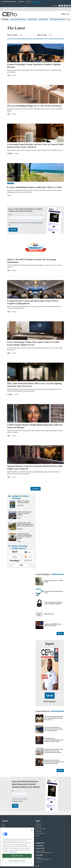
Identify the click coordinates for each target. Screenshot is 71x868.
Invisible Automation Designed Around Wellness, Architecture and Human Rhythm (25, 536)
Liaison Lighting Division (18, 19)
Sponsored (4, 816)
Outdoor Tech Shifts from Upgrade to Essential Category (24, 514)
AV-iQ (29, 2)
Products (10, 154)
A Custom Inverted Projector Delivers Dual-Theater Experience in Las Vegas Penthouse (54, 710)
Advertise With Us (6, 827)
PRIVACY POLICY (44, 862)
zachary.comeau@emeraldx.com (44, 833)
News (9, 75)
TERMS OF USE (35, 862)
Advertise (21, 2)
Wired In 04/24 (44, 19)
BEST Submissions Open (58, 19)
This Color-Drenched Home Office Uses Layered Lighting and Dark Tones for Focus (54, 699)
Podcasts (4, 818)
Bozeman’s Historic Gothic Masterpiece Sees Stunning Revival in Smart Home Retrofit (54, 742)
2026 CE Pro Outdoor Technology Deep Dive (23, 502)
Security (37, 816)
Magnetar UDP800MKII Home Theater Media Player (53, 625)
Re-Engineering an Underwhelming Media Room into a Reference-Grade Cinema (54, 720)
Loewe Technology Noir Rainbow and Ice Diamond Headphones (53, 603)
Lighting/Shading (40, 814)
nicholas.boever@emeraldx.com (44, 840)
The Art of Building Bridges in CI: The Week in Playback (34, 106)
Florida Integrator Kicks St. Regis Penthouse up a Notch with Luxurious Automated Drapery (54, 731)
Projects (10, 394)
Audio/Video (38, 812)
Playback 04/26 (32, 19)
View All (60, 634)
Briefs (3, 807)
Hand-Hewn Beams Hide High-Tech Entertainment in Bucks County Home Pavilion (25, 524)
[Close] (32, 830)
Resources (20, 506)
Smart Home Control (40, 809)
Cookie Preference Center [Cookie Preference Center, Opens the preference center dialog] (17, 861)
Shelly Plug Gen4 (49, 614)
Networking (38, 805)
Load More (35, 489)
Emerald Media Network (9, 2)
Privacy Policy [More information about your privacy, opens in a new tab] (13, 852)
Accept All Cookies (17, 856)
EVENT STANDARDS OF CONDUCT (46, 861)
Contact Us (39, 843)
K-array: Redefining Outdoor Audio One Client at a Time (34, 187)
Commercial (38, 807)
